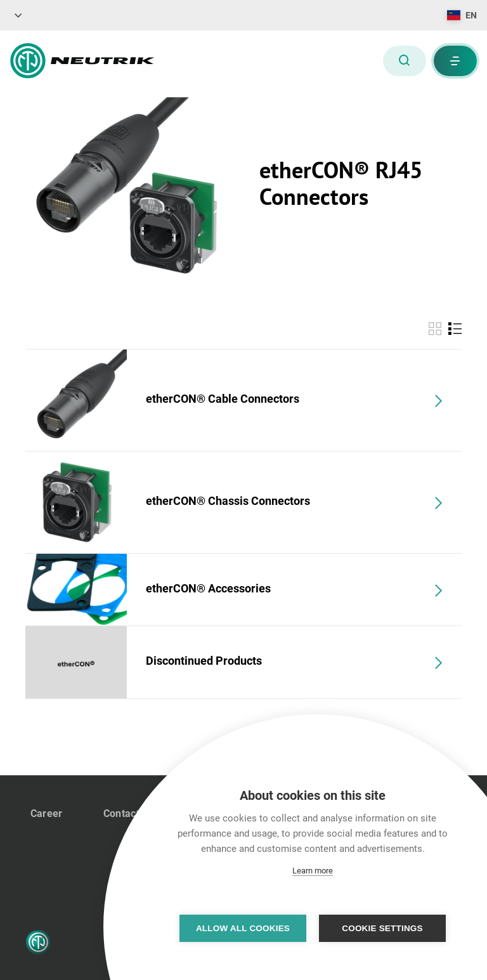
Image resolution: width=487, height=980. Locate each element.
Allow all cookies (243, 928)
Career (47, 813)
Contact (121, 813)
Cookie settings (382, 928)
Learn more (313, 871)
